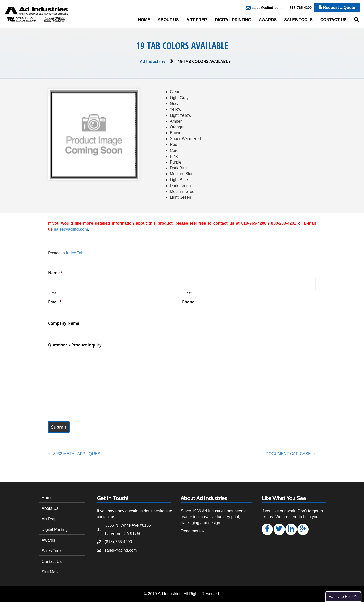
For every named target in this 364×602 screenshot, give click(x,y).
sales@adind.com (264, 8)
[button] (267, 529)
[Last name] (250, 284)
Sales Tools (298, 20)
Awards (268, 20)
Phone (188, 302)
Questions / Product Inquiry (75, 345)
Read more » (192, 531)
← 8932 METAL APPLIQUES (74, 454)
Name (55, 273)
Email (55, 302)
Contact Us (333, 20)
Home (144, 20)
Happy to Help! (341, 597)
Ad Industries (153, 61)
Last (188, 293)
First (52, 293)
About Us (168, 20)
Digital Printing (233, 20)
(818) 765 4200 (118, 542)
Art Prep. (197, 20)
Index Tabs (76, 253)
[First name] (114, 284)
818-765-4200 (298, 8)
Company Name (64, 323)
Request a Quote (337, 7)
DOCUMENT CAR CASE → (291, 454)
